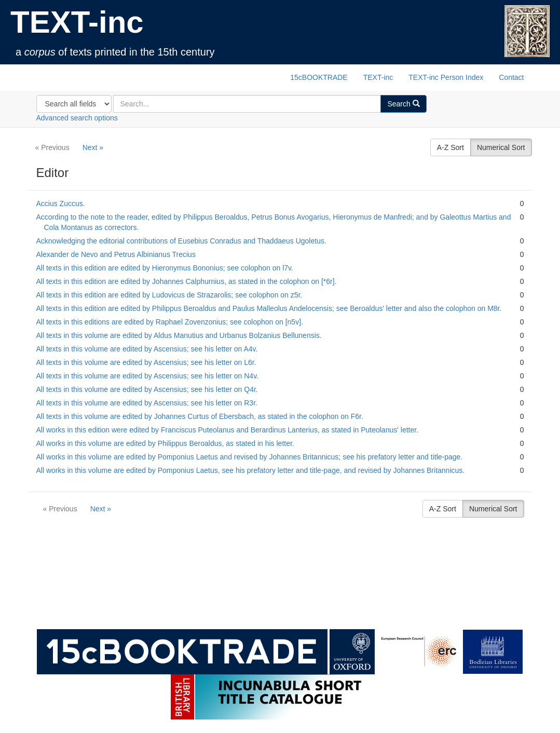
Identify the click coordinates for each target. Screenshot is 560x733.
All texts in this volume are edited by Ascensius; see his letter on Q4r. (147, 389)
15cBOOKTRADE (319, 77)
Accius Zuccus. (61, 203)
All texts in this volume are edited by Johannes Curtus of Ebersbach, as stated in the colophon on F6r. (200, 416)
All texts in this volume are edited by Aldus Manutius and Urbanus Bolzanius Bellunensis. (179, 335)
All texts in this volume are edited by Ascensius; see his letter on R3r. (147, 403)
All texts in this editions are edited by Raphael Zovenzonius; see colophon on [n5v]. (170, 322)
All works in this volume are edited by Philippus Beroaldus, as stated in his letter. (165, 443)
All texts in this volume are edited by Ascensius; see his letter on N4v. (148, 376)
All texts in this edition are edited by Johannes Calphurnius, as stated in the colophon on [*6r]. (187, 281)
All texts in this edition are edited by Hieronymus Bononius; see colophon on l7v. (165, 268)
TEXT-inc (77, 22)
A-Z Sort (450, 147)
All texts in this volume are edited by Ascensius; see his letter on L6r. (146, 362)
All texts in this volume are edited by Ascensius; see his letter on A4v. (147, 349)
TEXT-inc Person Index (446, 77)
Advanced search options (77, 118)
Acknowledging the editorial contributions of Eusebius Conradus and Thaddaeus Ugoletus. (181, 241)
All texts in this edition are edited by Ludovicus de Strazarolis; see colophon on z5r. (169, 295)
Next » (93, 147)
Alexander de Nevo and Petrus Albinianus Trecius (116, 254)
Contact (511, 77)
